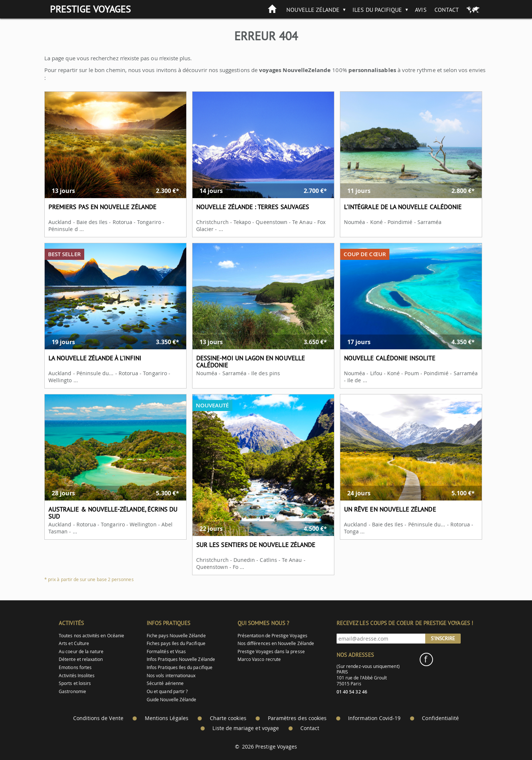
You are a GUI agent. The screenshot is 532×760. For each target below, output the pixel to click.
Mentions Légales (167, 718)
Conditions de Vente (98, 718)
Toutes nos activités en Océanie (91, 636)
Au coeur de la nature (81, 652)
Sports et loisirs (75, 683)
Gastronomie (72, 691)
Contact (447, 10)
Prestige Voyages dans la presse (271, 652)
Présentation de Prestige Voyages (272, 636)
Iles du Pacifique (377, 10)
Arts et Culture (74, 643)
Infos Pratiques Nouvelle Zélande (181, 659)
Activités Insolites (77, 676)
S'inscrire (443, 638)
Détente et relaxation (81, 659)
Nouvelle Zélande (313, 10)
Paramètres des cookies (297, 718)
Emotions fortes (75, 667)
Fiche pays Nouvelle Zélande (176, 636)
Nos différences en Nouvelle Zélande (276, 643)
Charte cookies (228, 718)
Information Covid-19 (374, 718)
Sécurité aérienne (165, 683)
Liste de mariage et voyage (246, 728)
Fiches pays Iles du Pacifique (176, 643)
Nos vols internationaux (171, 676)
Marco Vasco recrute (259, 659)
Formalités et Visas (166, 652)
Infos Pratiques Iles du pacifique (180, 667)
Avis (421, 10)
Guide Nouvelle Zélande (171, 700)
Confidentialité (440, 718)
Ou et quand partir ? (167, 691)
